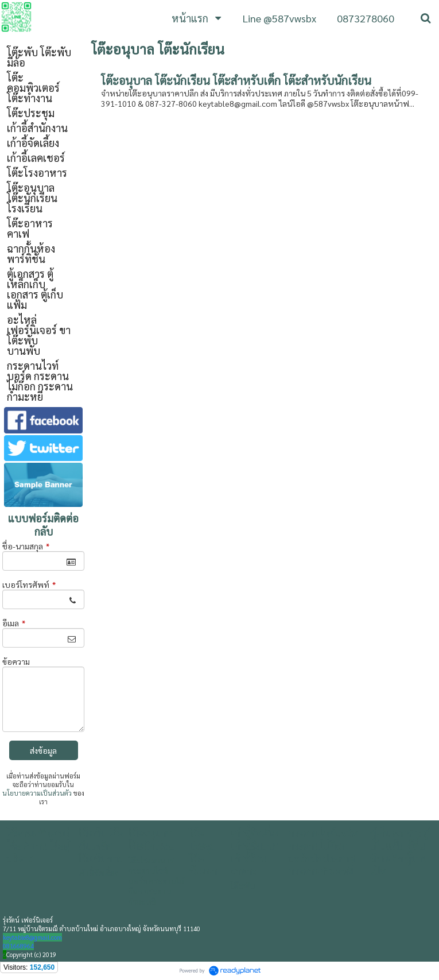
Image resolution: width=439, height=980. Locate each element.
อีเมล (14, 623)
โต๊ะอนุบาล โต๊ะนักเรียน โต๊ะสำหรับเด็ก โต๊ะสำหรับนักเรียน (236, 80)
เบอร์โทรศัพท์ (29, 584)
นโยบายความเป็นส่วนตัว (37, 793)
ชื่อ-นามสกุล (26, 546)
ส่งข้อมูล (43, 750)
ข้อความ (16, 661)
